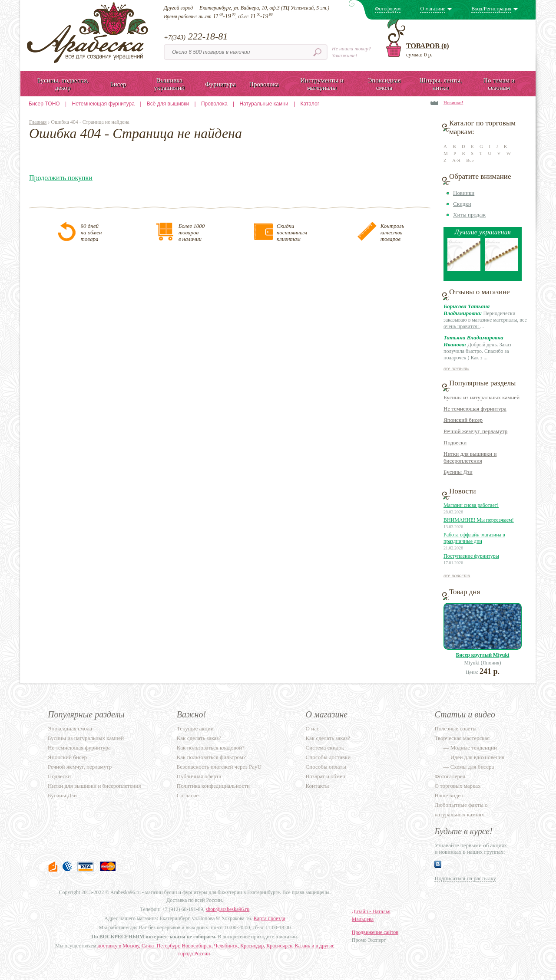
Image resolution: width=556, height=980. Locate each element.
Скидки (462, 204)
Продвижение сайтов (375, 932)
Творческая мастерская (462, 738)
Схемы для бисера (472, 767)
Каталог (310, 104)
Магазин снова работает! (471, 505)
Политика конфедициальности (213, 786)
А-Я (456, 160)
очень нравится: (462, 326)
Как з (477, 358)
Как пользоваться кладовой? (211, 748)
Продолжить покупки (61, 178)
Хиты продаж (469, 215)
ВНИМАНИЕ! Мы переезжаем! (479, 520)
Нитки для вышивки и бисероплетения (470, 457)
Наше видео (449, 795)
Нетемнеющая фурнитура (103, 104)
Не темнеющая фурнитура (475, 409)
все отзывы (457, 368)
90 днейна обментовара (91, 232)
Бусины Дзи (458, 472)
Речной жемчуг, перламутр (475, 431)
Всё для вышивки (168, 104)
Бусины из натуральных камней (482, 397)
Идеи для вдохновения (478, 757)
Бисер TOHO (44, 104)
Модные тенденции (474, 748)
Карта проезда (270, 918)
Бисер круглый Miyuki (483, 655)
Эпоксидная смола (70, 728)
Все (470, 160)
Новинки (464, 193)
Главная (38, 122)
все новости (457, 576)
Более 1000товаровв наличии (192, 232)
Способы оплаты (326, 767)
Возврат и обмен (326, 776)
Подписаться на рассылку (465, 878)
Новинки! (453, 102)
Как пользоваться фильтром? (211, 757)
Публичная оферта (199, 776)
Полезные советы (455, 728)
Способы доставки (328, 757)
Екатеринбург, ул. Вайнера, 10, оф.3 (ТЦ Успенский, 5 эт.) (264, 8)
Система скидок (325, 748)
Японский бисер (463, 420)
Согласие (188, 795)
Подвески (455, 442)
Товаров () (428, 46)
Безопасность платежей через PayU (219, 767)
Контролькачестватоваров (392, 232)
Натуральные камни (264, 104)
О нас (313, 728)
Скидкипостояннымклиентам (292, 232)
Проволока (214, 104)
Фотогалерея (450, 776)
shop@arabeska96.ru (228, 909)
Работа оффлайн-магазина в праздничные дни (474, 538)
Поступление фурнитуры (471, 556)
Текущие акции (195, 728)
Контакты (318, 786)
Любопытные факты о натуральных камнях (461, 810)
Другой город (178, 8)
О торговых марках (457, 786)
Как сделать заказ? (199, 738)
